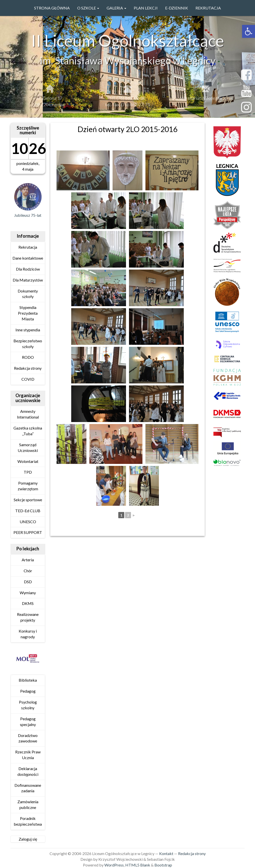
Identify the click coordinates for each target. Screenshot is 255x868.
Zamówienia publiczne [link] (28, 804)
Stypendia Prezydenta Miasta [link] (28, 313)
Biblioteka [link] (28, 680)
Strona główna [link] (52, 8)
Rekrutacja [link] (208, 8)
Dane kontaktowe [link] (28, 258)
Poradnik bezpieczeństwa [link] (28, 821)
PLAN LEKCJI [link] (146, 8)
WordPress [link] (114, 865)
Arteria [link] (28, 560)
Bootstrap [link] (163, 865)
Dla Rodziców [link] (28, 269)
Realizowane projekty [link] (28, 617)
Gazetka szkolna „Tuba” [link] (28, 431)
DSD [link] (28, 582)
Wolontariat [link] (28, 461)
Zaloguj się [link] (28, 839)
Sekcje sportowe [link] (28, 500)
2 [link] (128, 515)
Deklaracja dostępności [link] (28, 771)
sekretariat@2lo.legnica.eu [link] (205, 100)
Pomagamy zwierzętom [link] (28, 486)
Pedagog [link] (28, 691)
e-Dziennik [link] (177, 8)
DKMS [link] (28, 603)
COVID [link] (28, 379)
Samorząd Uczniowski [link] (28, 447)
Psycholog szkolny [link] (28, 705)
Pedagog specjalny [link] (28, 722)
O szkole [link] (88, 8)
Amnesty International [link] (28, 414)
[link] (249, 31)
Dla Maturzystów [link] (28, 280)
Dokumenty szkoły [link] (28, 294)
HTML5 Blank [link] (138, 865)
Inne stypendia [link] (28, 330)
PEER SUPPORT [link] (28, 532)
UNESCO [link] (28, 522)
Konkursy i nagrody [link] (28, 634)
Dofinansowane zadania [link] (28, 788)
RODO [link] (28, 357)
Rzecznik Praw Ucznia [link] (28, 755)
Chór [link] (28, 571)
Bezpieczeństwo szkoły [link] (28, 344)
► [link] (134, 515)
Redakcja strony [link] (28, 368)
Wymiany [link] (28, 593)
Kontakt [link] (166, 853)
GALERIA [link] (116, 8)
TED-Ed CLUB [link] (28, 511)
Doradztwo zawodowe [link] (28, 738)
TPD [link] (28, 472)
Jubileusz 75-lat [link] (28, 215)
